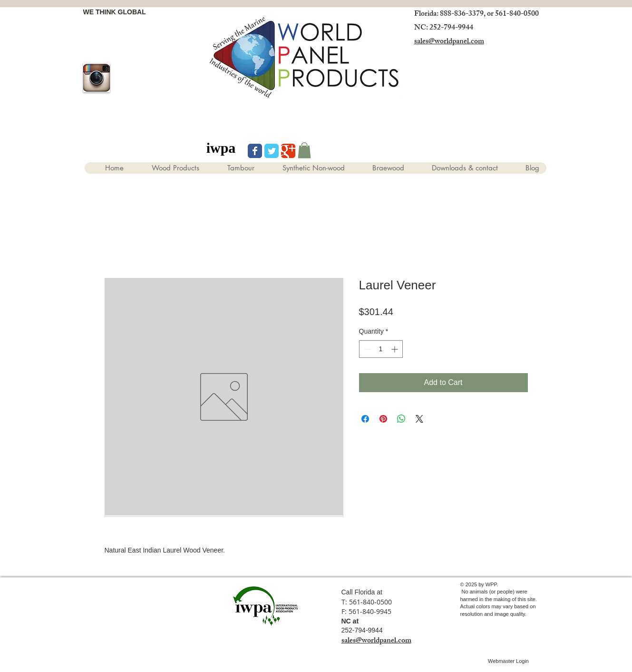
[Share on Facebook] (365, 419)
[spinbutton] (381, 349)
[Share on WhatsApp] (401, 419)
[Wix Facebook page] (255, 151)
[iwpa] (221, 148)
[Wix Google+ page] (288, 151)
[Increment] (395, 349)
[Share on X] (419, 419)
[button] (304, 150)
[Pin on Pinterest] (383, 419)
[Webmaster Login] (509, 662)
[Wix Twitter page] (272, 151)
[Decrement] (366, 349)
